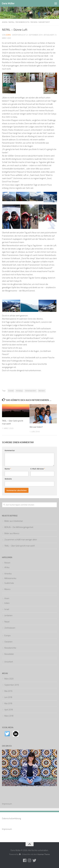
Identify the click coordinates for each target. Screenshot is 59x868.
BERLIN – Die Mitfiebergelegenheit (19, 527)
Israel (7, 609)
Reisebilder (9, 654)
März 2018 (9, 716)
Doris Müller (8, 3)
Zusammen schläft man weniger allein (21, 540)
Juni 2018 (8, 697)
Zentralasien (10, 628)
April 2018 (9, 710)
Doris (8, 35)
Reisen (34, 22)
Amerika (8, 574)
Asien (5, 22)
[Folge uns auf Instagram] (30, 860)
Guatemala (9, 583)
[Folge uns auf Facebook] (25, 860)
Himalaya (19, 391)
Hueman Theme (44, 854)
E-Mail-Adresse (38, 469)
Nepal (11, 22)
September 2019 (12, 685)
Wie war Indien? (36, 427)
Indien (7, 603)
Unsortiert (44, 22)
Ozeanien (8, 642)
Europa (7, 635)
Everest (11, 391)
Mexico (7, 589)
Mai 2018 (8, 703)
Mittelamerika (10, 578)
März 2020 (9, 679)
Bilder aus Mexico (12, 533)
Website (8, 479)
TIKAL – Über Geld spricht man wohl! (13, 422)
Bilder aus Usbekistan (14, 521)
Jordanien (8, 615)
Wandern (42, 391)
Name (8, 469)
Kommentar (10, 450)
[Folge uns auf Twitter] (34, 860)
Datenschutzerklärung (11, 818)
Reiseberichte (22, 22)
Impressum (7, 804)
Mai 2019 (8, 691)
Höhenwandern (31, 391)
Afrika (7, 567)
